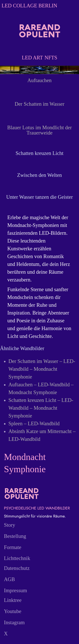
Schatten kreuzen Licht (39, 153)
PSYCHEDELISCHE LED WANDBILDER (37, 508)
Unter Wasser (20, 197)
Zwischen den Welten (39, 175)
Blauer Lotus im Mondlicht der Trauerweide (39, 130)
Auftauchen (39, 80)
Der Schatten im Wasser (39, 104)
